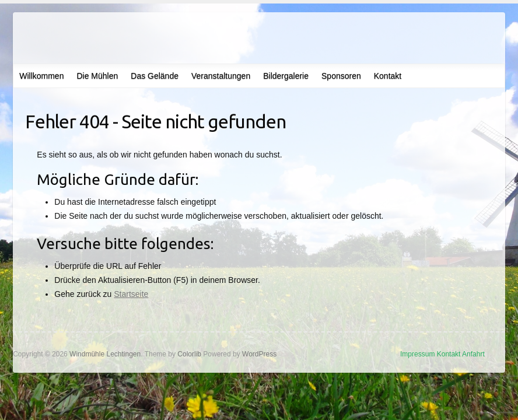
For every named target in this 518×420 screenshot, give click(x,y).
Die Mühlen (97, 76)
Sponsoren (341, 76)
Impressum (417, 354)
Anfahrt (473, 354)
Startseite (131, 294)
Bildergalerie (286, 76)
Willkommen (41, 76)
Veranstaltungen (221, 76)
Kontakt (388, 76)
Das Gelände (155, 76)
